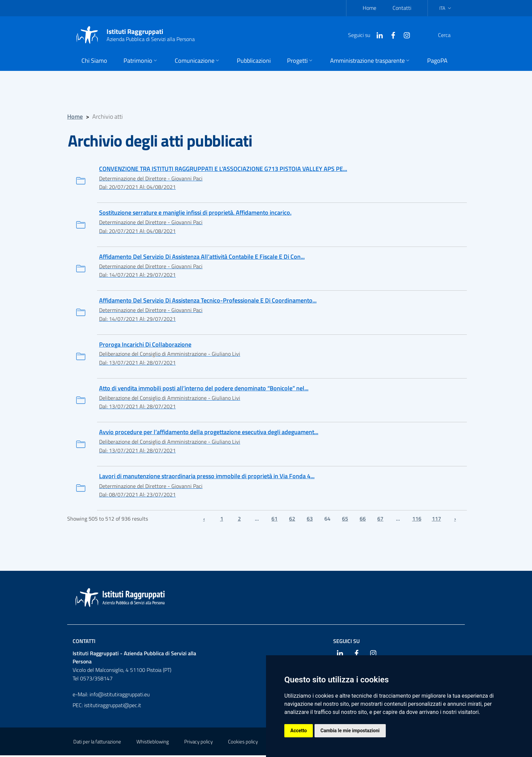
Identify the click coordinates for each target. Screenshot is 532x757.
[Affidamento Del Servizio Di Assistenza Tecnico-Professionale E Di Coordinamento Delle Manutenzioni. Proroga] (266, 313)
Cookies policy (243, 743)
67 (380, 520)
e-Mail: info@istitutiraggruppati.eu (111, 696)
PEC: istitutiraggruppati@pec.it (107, 707)
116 (417, 520)
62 (292, 520)
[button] (141, 61)
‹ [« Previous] (204, 520)
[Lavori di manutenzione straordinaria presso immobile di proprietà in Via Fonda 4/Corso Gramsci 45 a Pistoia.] (266, 490)
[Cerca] (451, 35)
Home (369, 8)
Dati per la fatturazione (97, 743)
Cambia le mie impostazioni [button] (350, 731)
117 (436, 520)
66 (363, 520)
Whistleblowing (153, 743)
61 (274, 520)
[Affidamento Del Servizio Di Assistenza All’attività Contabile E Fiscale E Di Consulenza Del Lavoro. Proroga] (266, 269)
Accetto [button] (299, 731)
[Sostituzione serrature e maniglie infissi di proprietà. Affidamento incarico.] (266, 225)
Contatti (402, 8)
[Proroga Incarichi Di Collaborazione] (266, 357)
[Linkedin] (363, 35)
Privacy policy (198, 743)
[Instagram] (391, 35)
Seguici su (346, 642)
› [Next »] (455, 520)
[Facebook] (377, 35)
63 (310, 520)
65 (345, 520)
